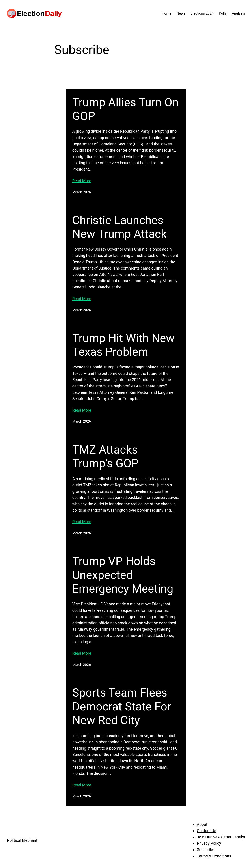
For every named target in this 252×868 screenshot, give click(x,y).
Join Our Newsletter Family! (221, 837)
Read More (82, 181)
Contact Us (207, 831)
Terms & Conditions (214, 856)
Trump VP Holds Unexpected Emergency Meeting (123, 575)
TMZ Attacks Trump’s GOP (105, 456)
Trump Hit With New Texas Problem (123, 345)
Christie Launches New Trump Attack (119, 227)
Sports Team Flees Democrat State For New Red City (122, 706)
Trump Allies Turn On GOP (125, 109)
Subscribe (206, 850)
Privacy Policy (209, 843)
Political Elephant (22, 840)
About (202, 824)
